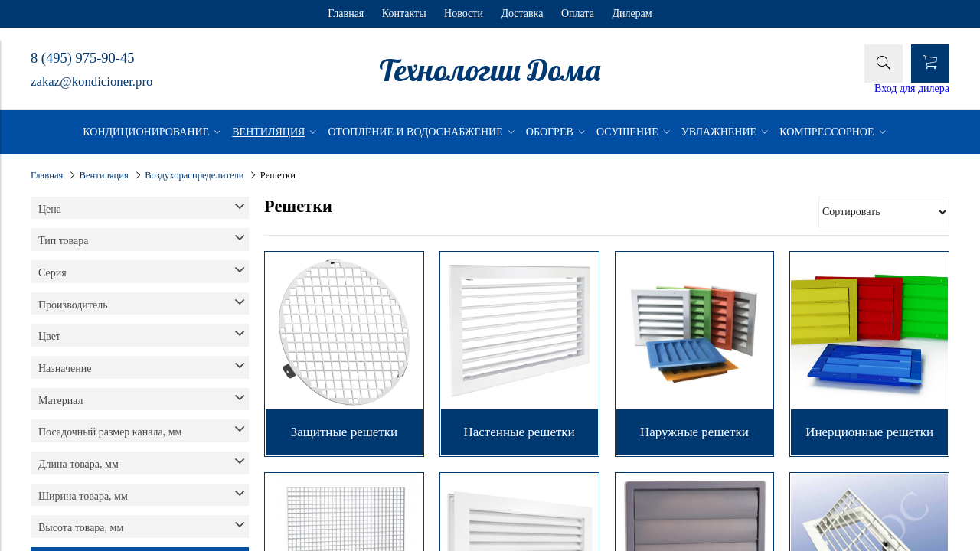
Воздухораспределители (194, 175)
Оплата (578, 13)
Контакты (404, 13)
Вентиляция (104, 175)
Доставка (522, 13)
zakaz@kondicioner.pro (91, 82)
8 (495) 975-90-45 (82, 58)
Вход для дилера (912, 88)
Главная (346, 13)
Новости (464, 13)
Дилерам (632, 13)
